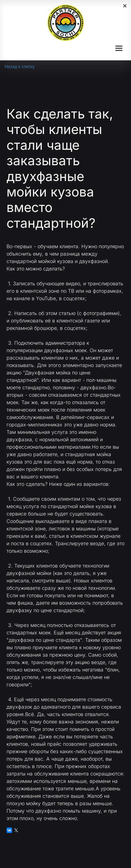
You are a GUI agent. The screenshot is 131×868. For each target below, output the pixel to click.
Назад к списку (20, 67)
